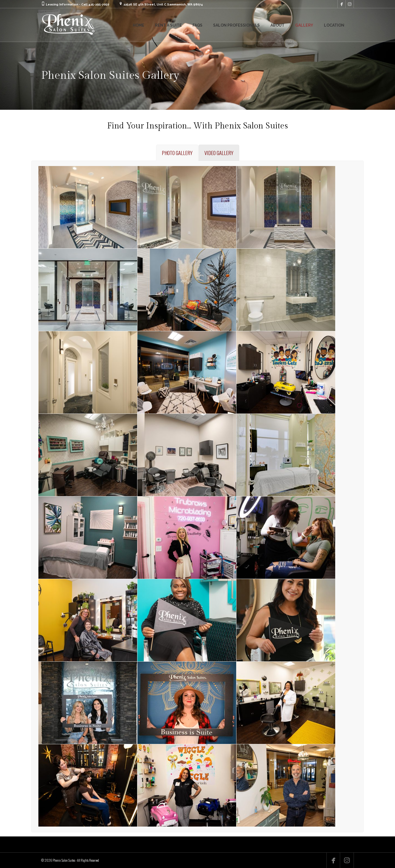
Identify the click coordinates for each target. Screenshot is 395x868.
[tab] (177, 153)
